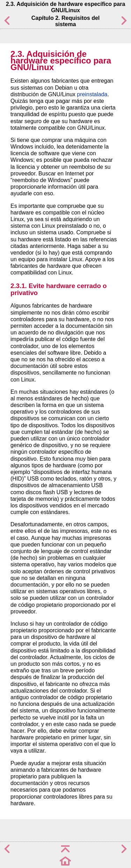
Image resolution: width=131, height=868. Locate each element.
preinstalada (92, 94)
